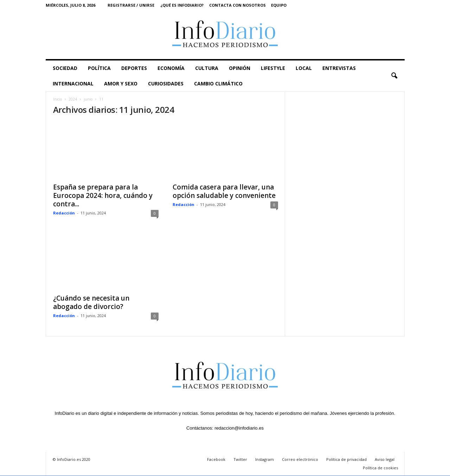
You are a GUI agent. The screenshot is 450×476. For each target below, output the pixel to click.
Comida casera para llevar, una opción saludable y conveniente (224, 191)
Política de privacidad (346, 459)
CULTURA (207, 68)
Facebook (216, 459)
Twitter (240, 459)
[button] (394, 76)
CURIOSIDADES (166, 83)
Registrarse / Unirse (131, 5)
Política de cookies (380, 468)
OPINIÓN (240, 68)
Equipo (279, 5)
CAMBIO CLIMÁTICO (218, 83)
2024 (73, 99)
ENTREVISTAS (339, 68)
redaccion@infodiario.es (239, 428)
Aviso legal (385, 459)
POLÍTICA (99, 68)
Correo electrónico (300, 459)
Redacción (64, 213)
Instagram (265, 459)
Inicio (57, 99)
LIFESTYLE (273, 68)
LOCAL (304, 68)
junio (88, 99)
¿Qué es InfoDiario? (182, 5)
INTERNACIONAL (73, 83)
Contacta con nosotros (237, 5)
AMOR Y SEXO (121, 83)
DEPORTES (134, 68)
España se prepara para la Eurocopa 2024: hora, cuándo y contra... (103, 195)
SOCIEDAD (65, 68)
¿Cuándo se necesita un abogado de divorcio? (91, 302)
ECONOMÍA (171, 68)
